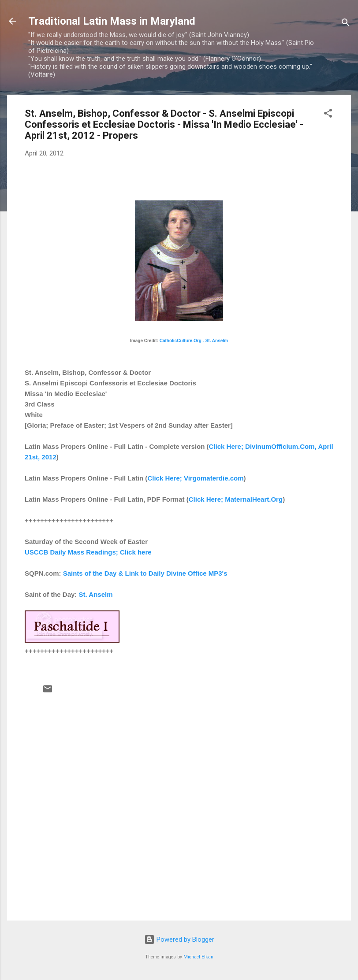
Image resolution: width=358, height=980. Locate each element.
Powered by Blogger (179, 939)
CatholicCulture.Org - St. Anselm (194, 341)
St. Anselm (96, 594)
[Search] (346, 24)
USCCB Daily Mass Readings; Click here (88, 552)
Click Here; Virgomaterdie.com (195, 478)
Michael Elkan (198, 957)
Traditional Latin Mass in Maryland (112, 21)
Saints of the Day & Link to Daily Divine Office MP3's (145, 573)
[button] (328, 115)
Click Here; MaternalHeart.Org (236, 499)
